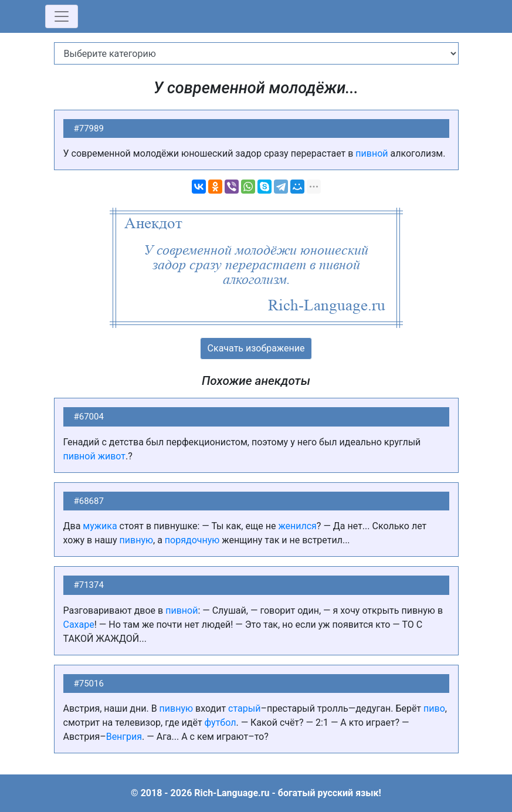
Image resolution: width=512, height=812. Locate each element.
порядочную (192, 540)
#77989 (89, 128)
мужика (100, 526)
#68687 (89, 501)
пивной (372, 153)
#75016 (89, 684)
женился (297, 526)
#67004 (89, 417)
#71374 (89, 585)
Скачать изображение (256, 348)
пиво (434, 708)
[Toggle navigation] (62, 16)
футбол (221, 723)
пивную (136, 540)
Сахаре (79, 625)
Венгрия (124, 737)
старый (244, 708)
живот (112, 456)
